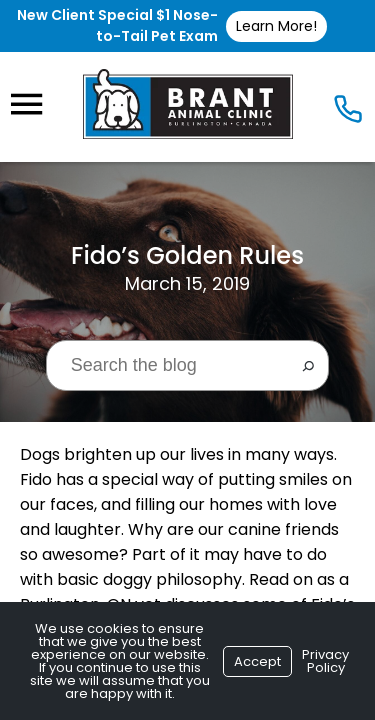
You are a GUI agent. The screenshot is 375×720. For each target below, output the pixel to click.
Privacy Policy (325, 661)
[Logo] (188, 103)
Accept (257, 661)
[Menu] (26, 104)
